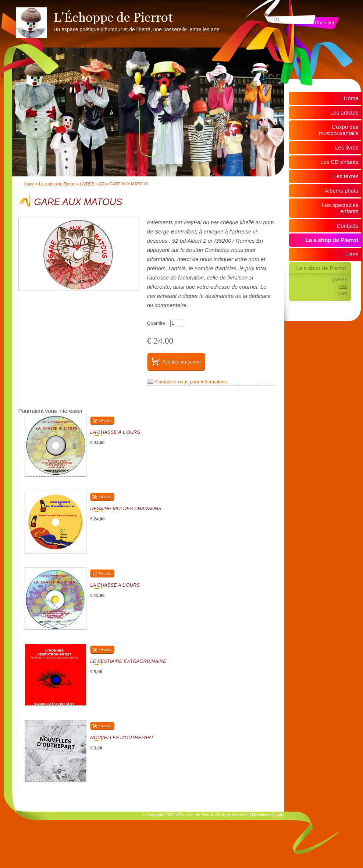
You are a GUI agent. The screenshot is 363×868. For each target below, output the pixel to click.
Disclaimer (261, 815)
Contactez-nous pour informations (191, 382)
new (343, 287)
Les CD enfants (339, 162)
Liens (352, 254)
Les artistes (344, 113)
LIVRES (87, 184)
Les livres (347, 147)
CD (102, 184)
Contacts (347, 226)
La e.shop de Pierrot (57, 184)
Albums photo (342, 191)
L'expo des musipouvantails (339, 130)
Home (29, 184)
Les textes (346, 176)
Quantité (156, 323)
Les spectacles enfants (340, 208)
